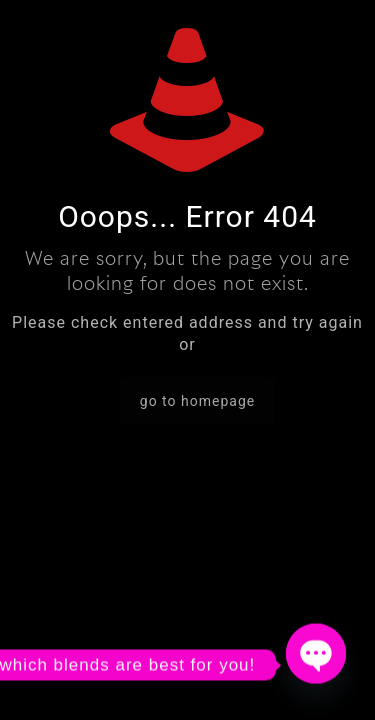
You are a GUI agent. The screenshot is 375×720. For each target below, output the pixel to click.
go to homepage (197, 401)
